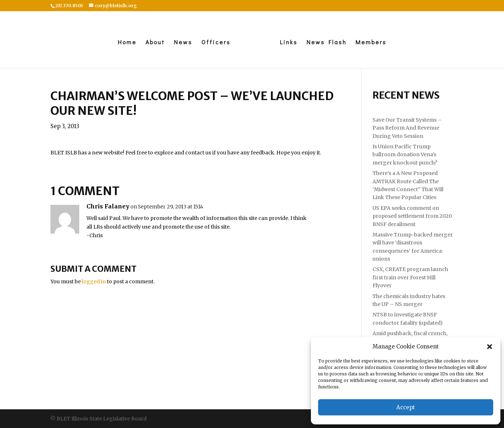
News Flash (328, 43)
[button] (490, 347)
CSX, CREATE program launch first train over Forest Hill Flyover (410, 277)
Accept (406, 407)
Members (373, 43)
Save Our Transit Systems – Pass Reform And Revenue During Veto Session (407, 128)
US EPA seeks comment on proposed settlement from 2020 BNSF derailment (412, 216)
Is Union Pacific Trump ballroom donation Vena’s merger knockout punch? (405, 155)
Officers (214, 43)
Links (291, 43)
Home (125, 43)
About (153, 43)
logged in (94, 281)
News (181, 43)
